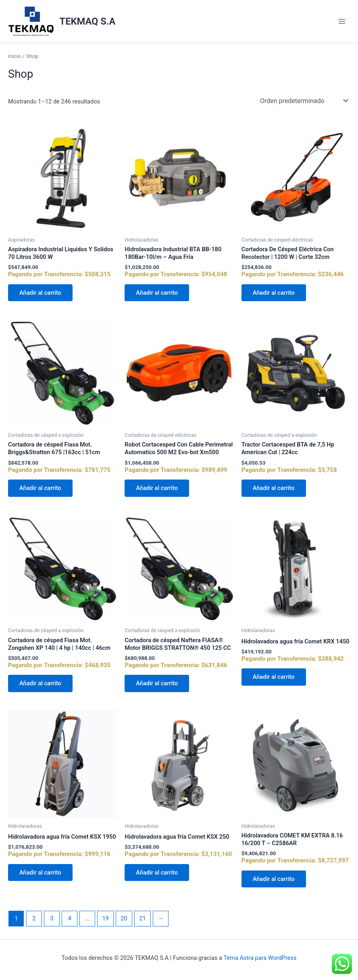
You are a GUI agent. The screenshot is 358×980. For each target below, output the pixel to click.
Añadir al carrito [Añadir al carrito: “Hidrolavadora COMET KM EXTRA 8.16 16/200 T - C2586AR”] (274, 879)
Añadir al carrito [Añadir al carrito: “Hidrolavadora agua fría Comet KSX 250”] (157, 872)
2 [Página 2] (34, 918)
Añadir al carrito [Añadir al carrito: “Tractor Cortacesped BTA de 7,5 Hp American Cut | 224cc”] (274, 488)
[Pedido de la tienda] (303, 101)
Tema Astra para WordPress (260, 958)
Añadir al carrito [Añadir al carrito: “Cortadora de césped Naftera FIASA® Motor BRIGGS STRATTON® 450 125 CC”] (157, 683)
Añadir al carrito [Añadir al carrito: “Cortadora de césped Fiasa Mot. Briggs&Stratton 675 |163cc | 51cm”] (40, 488)
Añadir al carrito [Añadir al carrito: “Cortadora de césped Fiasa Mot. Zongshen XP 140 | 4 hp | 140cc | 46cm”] (40, 683)
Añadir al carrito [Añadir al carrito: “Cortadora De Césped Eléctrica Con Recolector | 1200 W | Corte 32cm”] (274, 293)
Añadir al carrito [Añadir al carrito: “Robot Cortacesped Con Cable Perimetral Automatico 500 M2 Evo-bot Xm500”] (157, 488)
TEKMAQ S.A (88, 21)
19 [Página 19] (105, 918)
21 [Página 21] (142, 918)
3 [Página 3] (52, 918)
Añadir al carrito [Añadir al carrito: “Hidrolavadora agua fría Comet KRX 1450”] (274, 677)
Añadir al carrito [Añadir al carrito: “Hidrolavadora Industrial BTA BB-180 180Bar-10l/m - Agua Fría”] (157, 293)
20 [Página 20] (124, 918)
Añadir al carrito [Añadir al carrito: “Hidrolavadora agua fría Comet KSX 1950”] (40, 872)
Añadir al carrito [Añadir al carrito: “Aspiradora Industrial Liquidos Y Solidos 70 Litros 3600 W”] (40, 293)
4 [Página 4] (69, 918)
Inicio (15, 56)
